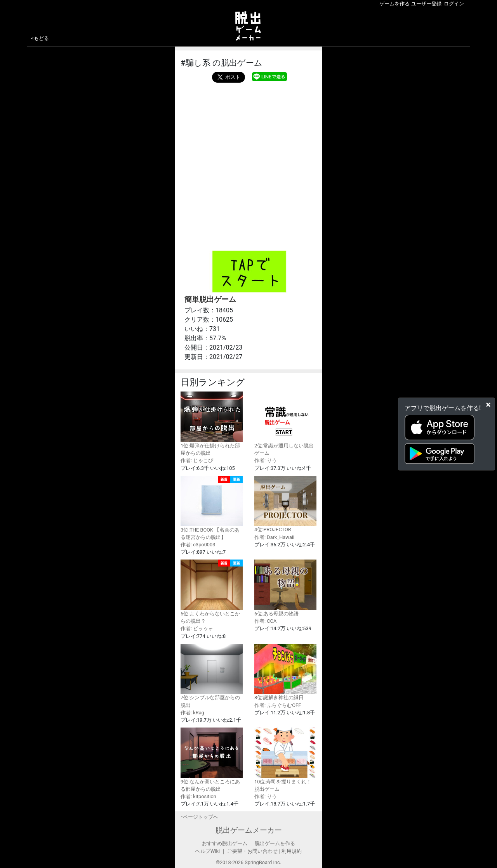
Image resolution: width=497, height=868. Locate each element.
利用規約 (292, 851)
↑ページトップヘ (199, 817)
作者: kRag (192, 713)
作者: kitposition (198, 796)
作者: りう (266, 460)
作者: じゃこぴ (197, 460)
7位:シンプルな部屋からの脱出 (212, 676)
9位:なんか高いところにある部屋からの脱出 (212, 760)
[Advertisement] (248, 141)
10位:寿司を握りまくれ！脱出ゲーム (285, 760)
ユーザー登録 (426, 4)
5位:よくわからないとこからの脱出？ (212, 592)
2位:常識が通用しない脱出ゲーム (285, 424)
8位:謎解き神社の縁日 (285, 672)
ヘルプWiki (208, 851)
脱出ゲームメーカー (249, 830)
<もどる (40, 38)
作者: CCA (265, 621)
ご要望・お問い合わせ (252, 851)
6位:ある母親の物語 (285, 588)
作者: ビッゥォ (197, 628)
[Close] (488, 404)
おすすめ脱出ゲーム (225, 843)
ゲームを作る (394, 4)
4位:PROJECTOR (285, 504)
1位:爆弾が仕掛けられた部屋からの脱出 (212, 424)
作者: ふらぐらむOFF (278, 705)
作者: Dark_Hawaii (274, 537)
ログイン (454, 4)
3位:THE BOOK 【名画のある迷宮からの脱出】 (212, 508)
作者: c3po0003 (198, 545)
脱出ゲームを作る (275, 843)
